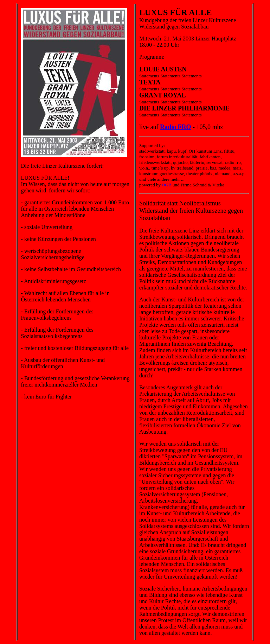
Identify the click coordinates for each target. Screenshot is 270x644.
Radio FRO (176, 127)
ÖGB (166, 185)
